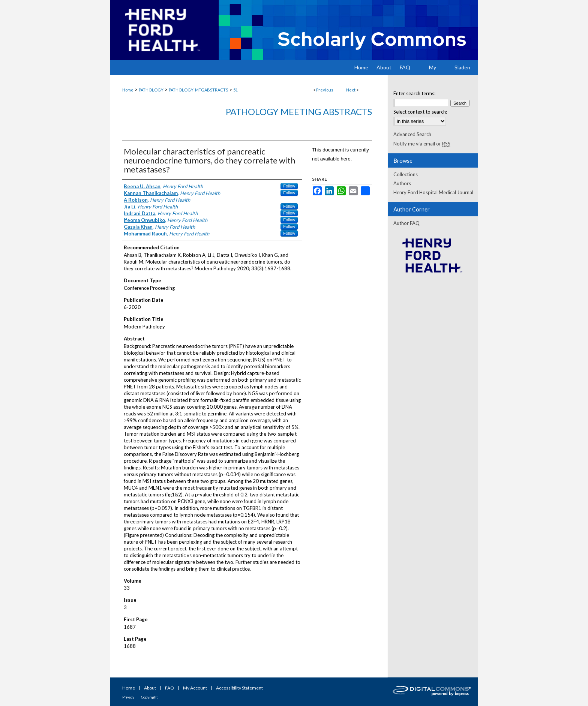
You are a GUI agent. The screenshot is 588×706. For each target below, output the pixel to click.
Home (128, 90)
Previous (325, 90)
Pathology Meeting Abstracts (299, 112)
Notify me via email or (422, 144)
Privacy (128, 697)
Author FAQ (406, 223)
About (150, 688)
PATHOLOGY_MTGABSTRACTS (198, 90)
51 (235, 90)
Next (351, 90)
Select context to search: (420, 112)
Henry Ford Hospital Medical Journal (433, 192)
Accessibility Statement (239, 688)
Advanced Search (412, 134)
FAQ (169, 688)
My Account (195, 688)
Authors (402, 183)
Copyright (149, 697)
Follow (289, 186)
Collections (406, 174)
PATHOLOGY (151, 90)
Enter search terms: (414, 93)
